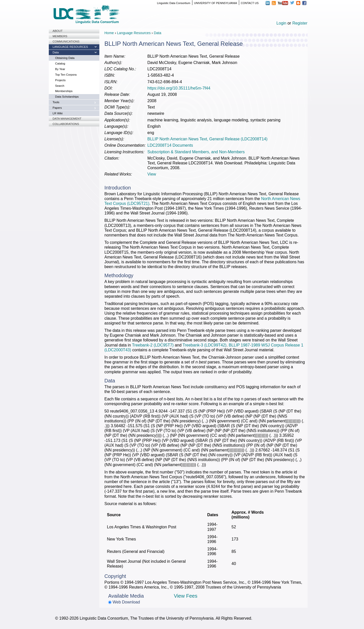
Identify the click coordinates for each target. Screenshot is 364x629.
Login (281, 23)
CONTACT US (250, 3)
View (152, 174)
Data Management (67, 119)
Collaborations (66, 124)
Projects (60, 80)
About (58, 31)
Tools (56, 102)
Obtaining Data (65, 58)
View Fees (186, 596)
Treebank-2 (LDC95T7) (153, 345)
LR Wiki (58, 113)
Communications (66, 41)
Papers (57, 108)
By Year (60, 69)
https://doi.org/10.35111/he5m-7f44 (179, 88)
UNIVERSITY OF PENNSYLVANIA (216, 3)
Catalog (60, 63)
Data (56, 52)
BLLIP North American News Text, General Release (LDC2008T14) (207, 139)
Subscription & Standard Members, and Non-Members (196, 152)
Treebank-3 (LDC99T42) (204, 345)
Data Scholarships (67, 97)
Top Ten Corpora (66, 75)
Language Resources (70, 47)
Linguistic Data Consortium (174, 3)
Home (109, 33)
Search (60, 86)
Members (60, 36)
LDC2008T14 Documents (170, 145)
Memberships (64, 91)
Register (300, 23)
